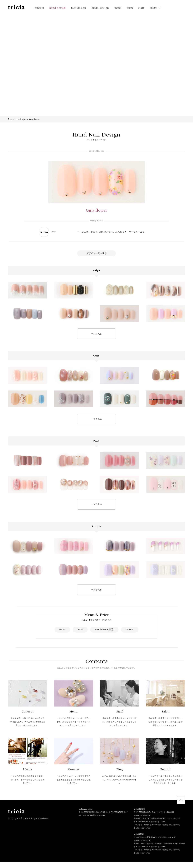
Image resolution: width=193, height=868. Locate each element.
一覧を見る (97, 334)
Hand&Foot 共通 (104, 629)
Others (130, 629)
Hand (62, 629)
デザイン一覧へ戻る (96, 253)
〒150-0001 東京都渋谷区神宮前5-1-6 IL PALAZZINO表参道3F (103, 812)
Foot (80, 629)
